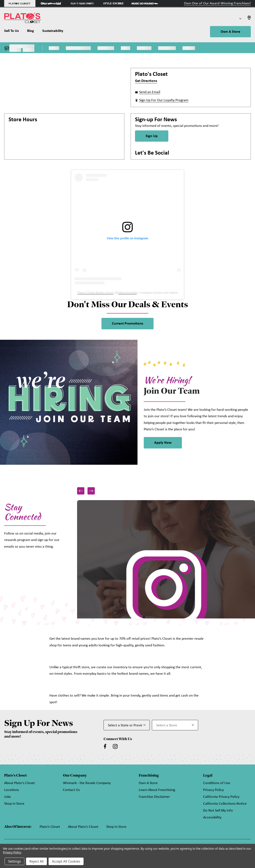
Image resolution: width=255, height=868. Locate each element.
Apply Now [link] (163, 443)
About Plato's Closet (19, 783)
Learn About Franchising (157, 790)
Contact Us (71, 790)
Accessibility (212, 817)
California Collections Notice (225, 804)
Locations (12, 790)
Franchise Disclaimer (154, 797)
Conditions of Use (217, 783)
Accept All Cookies (66, 861)
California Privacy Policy (221, 797)
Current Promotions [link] (127, 324)
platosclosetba (127, 293)
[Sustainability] (53, 32)
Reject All (36, 861)
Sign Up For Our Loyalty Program (164, 100)
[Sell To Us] (14, 32)
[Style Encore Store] (114, 3)
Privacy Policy (213, 790)
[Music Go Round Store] (145, 3)
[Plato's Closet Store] (20, 3)
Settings (14, 861)
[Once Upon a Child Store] (51, 3)
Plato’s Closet (50, 827)
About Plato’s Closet (83, 827)
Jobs (7, 797)
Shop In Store (14, 804)
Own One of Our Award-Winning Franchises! (217, 3)
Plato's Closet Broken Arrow (95, 293)
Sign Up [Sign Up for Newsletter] (152, 136)
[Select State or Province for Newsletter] (127, 725)
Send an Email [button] (150, 92)
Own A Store (230, 32)
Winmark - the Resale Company (87, 783)
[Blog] (31, 32)
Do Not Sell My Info (218, 811)
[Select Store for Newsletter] (175, 725)
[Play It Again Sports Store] (82, 3)
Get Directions (146, 81)
